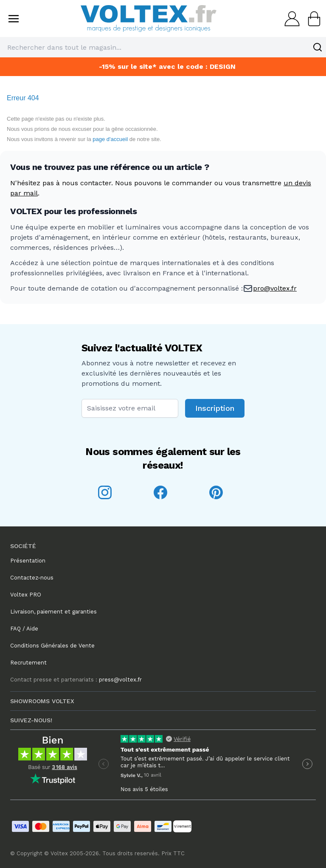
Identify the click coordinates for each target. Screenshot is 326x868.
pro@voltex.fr (275, 288)
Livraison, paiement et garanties (53, 612)
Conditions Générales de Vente (52, 646)
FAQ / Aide (24, 629)
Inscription (215, 408)
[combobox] (163, 47)
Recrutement (28, 663)
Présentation (28, 561)
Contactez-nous (32, 578)
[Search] (318, 47)
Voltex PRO (26, 595)
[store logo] (149, 18)
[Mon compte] (289, 19)
